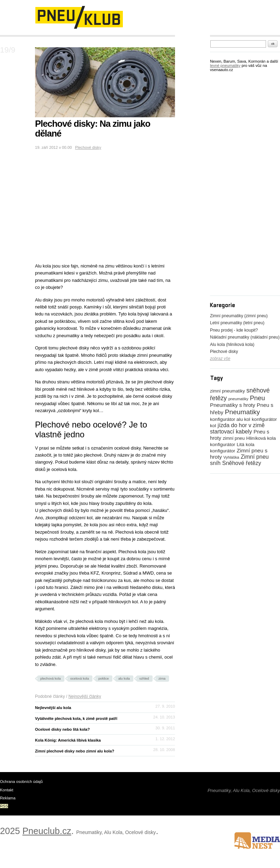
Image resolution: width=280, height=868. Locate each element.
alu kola (124, 678)
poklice (104, 678)
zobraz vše (220, 359)
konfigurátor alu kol (230, 419)
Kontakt (7, 790)
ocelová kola (80, 678)
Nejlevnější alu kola (53, 708)
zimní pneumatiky (227, 391)
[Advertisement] (82, 39)
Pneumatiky (242, 412)
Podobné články (50, 696)
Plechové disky (88, 147)
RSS (4, 806)
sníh (215, 463)
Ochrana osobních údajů (21, 782)
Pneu (257, 398)
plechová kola (51, 678)
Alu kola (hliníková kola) (232, 345)
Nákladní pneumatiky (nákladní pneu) (245, 337)
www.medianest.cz (257, 841)
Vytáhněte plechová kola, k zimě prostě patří (76, 718)
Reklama (8, 798)
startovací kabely (231, 432)
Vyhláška (231, 457)
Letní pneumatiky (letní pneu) (237, 323)
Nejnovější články (85, 696)
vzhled (144, 678)
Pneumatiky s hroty (233, 405)
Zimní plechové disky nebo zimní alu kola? (75, 751)
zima (162, 678)
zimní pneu (234, 438)
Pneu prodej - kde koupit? (234, 330)
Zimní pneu (255, 457)
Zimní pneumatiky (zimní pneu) (239, 316)
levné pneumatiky (225, 65)
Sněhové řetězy (242, 463)
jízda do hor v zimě (241, 425)
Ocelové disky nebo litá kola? (62, 729)
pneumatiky (238, 399)
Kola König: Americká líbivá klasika (68, 740)
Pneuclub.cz (47, 831)
